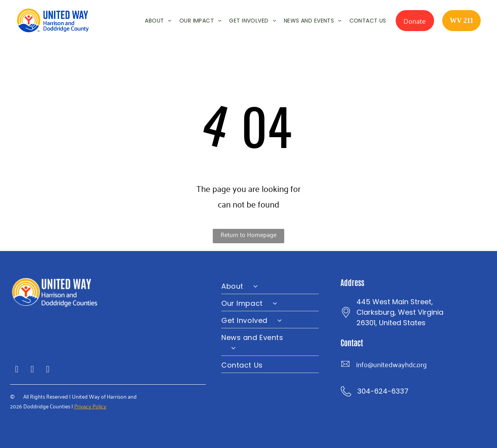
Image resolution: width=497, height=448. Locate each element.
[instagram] (48, 370)
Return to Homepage (248, 234)
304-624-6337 (383, 391)
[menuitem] (154, 21)
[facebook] (17, 370)
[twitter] (32, 370)
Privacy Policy (90, 406)
